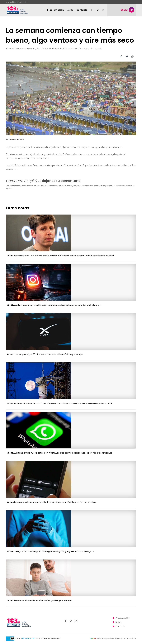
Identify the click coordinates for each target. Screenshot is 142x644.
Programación (56, 10)
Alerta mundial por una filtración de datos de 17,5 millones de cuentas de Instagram (54, 305)
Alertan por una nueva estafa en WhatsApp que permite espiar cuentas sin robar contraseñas (59, 453)
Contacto (82, 10)
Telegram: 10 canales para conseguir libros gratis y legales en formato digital (50, 551)
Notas (70, 10)
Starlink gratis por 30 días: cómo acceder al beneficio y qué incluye (45, 354)
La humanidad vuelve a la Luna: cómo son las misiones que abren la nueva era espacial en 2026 (59, 404)
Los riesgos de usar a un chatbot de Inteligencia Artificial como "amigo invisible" (51, 502)
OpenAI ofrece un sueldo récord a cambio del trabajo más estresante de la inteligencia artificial (60, 256)
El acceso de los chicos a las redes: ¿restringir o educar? (39, 601)
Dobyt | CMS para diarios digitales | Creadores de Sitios (113, 639)
